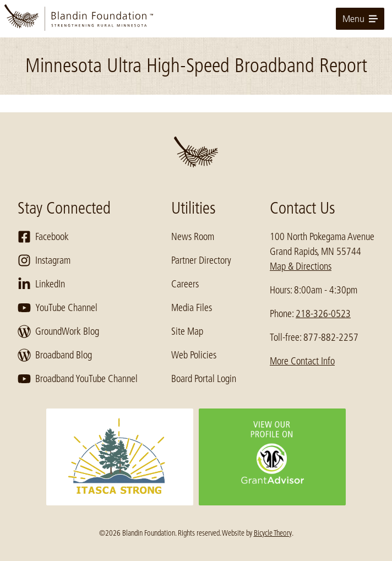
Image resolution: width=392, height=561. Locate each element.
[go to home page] (196, 19)
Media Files (192, 308)
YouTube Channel (58, 308)
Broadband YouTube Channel (78, 379)
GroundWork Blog (58, 331)
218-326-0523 (323, 314)
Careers (185, 284)
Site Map (187, 331)
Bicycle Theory (273, 533)
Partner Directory (201, 260)
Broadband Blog (55, 355)
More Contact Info (302, 361)
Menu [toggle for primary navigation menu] (360, 19)
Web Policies (194, 355)
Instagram (44, 260)
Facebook (43, 237)
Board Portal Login (204, 379)
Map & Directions (301, 266)
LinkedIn (41, 284)
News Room (193, 237)
